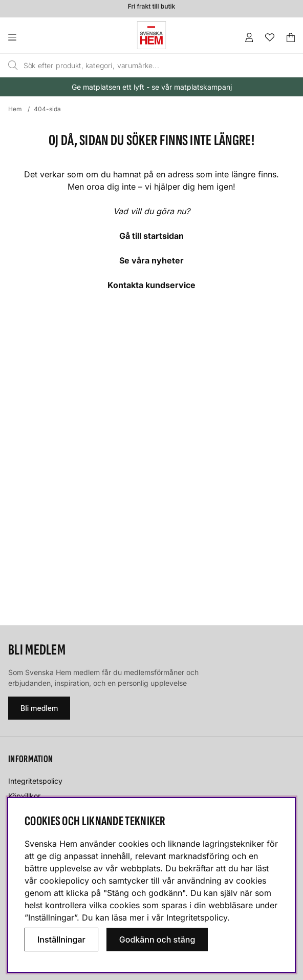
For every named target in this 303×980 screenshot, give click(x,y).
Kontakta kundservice (151, 285)
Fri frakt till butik (151, 7)
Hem (15, 109)
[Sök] (134, 66)
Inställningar (61, 940)
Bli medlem (39, 708)
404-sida (47, 109)
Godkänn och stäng (157, 940)
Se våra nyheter (151, 260)
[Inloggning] (249, 37)
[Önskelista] (270, 37)
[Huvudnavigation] (33, 37)
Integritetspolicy (35, 781)
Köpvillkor (24, 796)
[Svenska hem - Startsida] (151, 35)
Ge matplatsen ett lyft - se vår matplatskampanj (152, 87)
